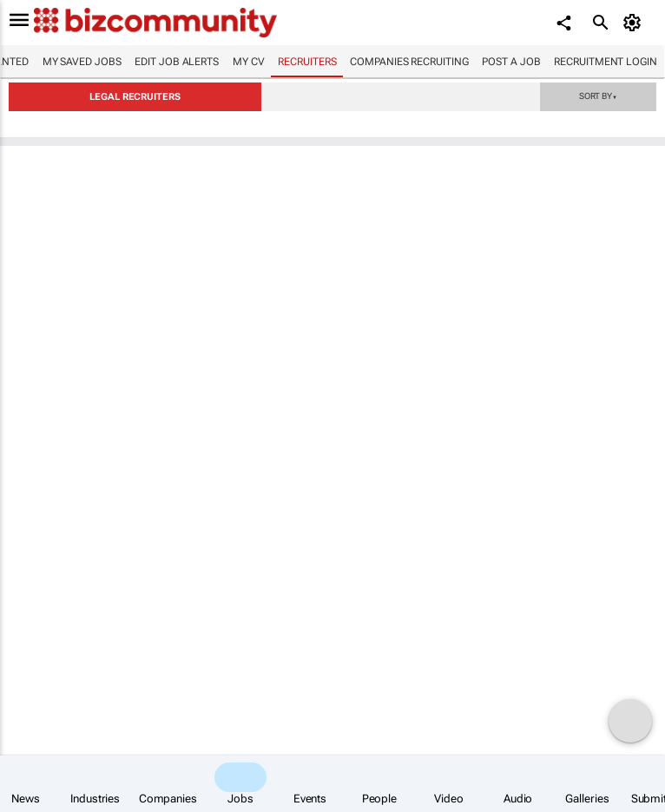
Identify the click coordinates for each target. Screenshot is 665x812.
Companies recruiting (409, 62)
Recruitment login (605, 62)
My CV (249, 62)
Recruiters (307, 62)
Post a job (511, 62)
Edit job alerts (177, 62)
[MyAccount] (635, 23)
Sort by (598, 96)
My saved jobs (82, 62)
